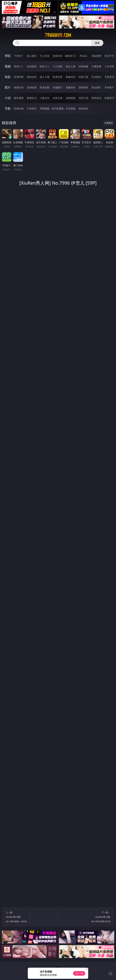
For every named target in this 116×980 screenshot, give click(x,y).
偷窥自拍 (19, 87)
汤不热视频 (58, 109)
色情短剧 (83, 109)
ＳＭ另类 (109, 66)
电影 (8, 77)
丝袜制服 (83, 66)
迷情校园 (71, 98)
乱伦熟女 (96, 77)
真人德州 (32, 56)
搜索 (97, 43)
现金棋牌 (96, 56)
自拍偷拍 (32, 66)
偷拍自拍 (32, 77)
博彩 (8, 56)
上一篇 (17, 917)
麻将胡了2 (70, 56)
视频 (8, 66)
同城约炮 (19, 109)
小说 (8, 98)
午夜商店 (32, 109)
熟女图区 (96, 87)
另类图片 (109, 87)
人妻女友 (45, 98)
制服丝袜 (71, 77)
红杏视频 (71, 109)
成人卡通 (45, 77)
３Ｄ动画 (58, 66)
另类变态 (109, 77)
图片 (8, 87)
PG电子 (19, 56)
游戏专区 (58, 56)
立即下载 (79, 973)
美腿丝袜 (71, 87)
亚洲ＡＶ (19, 66)
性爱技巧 (109, 98)
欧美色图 (45, 87)
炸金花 (83, 56)
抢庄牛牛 (109, 56)
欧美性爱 (58, 77)
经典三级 (83, 77)
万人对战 (45, 56)
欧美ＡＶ (45, 66)
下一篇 (99, 917)
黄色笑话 (96, 98)
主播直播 (96, 66)
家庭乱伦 (32, 98)
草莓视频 (45, 109)
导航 (8, 108)
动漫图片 (58, 87)
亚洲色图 (32, 87)
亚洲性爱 (19, 77)
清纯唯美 (83, 87)
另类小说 (83, 98)
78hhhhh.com (58, 35)
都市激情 (19, 98)
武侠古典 (58, 98)
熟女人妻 (71, 66)
